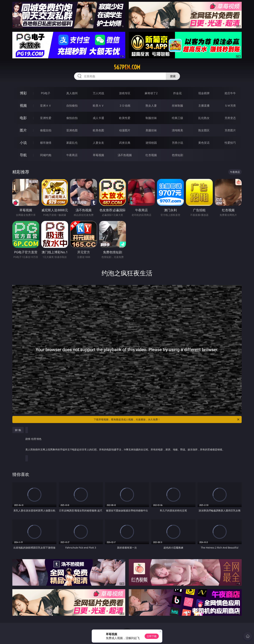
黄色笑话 (204, 143)
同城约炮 (46, 155)
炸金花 (177, 93)
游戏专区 (125, 93)
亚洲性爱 (46, 118)
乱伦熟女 (204, 118)
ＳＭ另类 (230, 106)
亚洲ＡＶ (46, 106)
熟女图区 (204, 130)
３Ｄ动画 (125, 106)
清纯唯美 (177, 130)
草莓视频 (98, 155)
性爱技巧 (230, 143)
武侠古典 (125, 143)
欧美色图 (98, 130)
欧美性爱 (125, 118)
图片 (23, 130)
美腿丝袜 (151, 130)
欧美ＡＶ (98, 106)
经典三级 (177, 118)
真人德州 (72, 93)
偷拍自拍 (72, 118)
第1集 (18, 430)
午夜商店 (72, 155)
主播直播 (204, 106)
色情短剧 (177, 155)
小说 (23, 143)
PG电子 (46, 93)
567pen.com (127, 67)
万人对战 (98, 93)
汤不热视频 (125, 155)
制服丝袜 (151, 118)
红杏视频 (151, 155)
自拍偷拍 (72, 106)
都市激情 (46, 143)
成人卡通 (98, 118)
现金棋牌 (204, 93)
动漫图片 (125, 130)
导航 (23, 155)
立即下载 (152, 636)
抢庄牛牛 (230, 93)
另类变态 (230, 118)
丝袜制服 (177, 106)
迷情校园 (151, 143)
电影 (23, 118)
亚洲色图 (72, 130)
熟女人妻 (151, 106)
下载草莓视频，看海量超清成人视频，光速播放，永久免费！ (167, 419)
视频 (23, 105)
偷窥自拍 (46, 130)
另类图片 (230, 130)
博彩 (23, 93)
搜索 (173, 76)
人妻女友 (98, 143)
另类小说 (177, 143)
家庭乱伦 (72, 143)
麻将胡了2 (151, 93)
